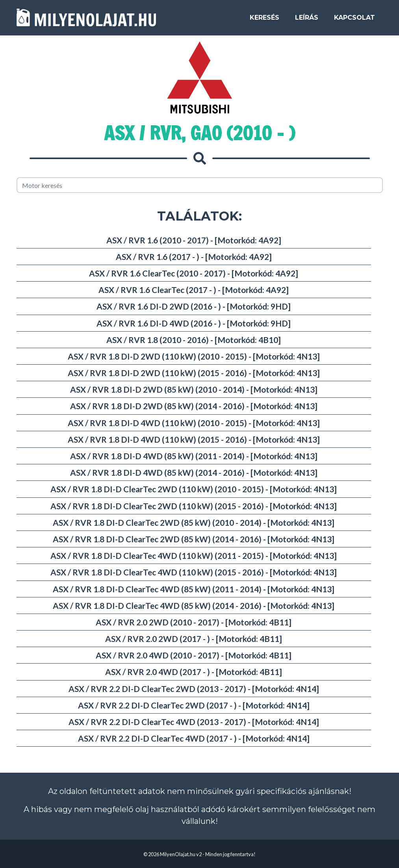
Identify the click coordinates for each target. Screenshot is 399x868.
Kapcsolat (354, 20)
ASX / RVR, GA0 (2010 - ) (199, 133)
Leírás (307, 20)
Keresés (264, 20)
